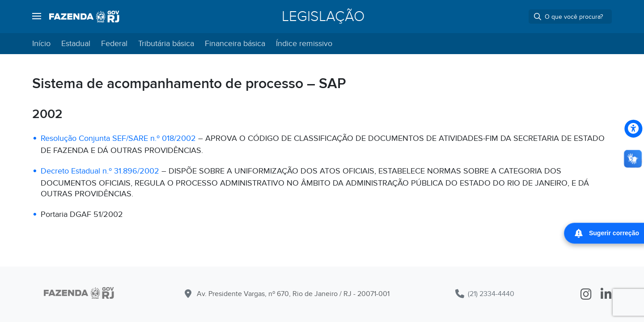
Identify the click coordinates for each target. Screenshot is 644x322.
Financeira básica (235, 44)
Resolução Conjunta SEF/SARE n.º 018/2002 (118, 138)
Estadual (76, 44)
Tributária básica (166, 44)
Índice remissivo (304, 44)
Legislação (323, 17)
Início (41, 44)
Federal (114, 44)
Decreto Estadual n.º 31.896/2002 (100, 171)
